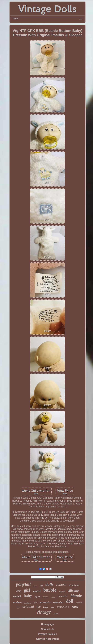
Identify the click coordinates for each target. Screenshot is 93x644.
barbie (50, 590)
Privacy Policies (47, 634)
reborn (61, 584)
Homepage (47, 624)
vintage (44, 612)
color (35, 586)
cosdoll (17, 596)
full (39, 607)
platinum (74, 586)
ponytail (23, 584)
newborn (17, 602)
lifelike (53, 597)
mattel (37, 591)
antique (45, 597)
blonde (76, 596)
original (28, 606)
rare (75, 607)
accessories (45, 602)
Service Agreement (47, 639)
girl (27, 590)
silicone (73, 591)
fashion (79, 603)
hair (19, 591)
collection (58, 602)
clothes (62, 592)
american (63, 607)
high (41, 586)
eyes (35, 603)
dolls (49, 584)
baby (28, 596)
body (46, 607)
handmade (28, 603)
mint (53, 607)
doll (70, 601)
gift (18, 607)
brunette (63, 596)
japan (37, 597)
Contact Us (47, 629)
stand (56, 614)
